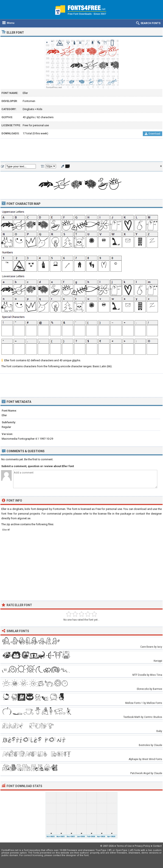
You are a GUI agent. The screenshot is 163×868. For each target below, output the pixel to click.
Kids (39, 109)
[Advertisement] (81, 150)
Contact (157, 846)
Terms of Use (124, 846)
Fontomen (29, 101)
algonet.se (24, 518)
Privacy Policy (142, 846)
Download (152, 134)
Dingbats (28, 109)
